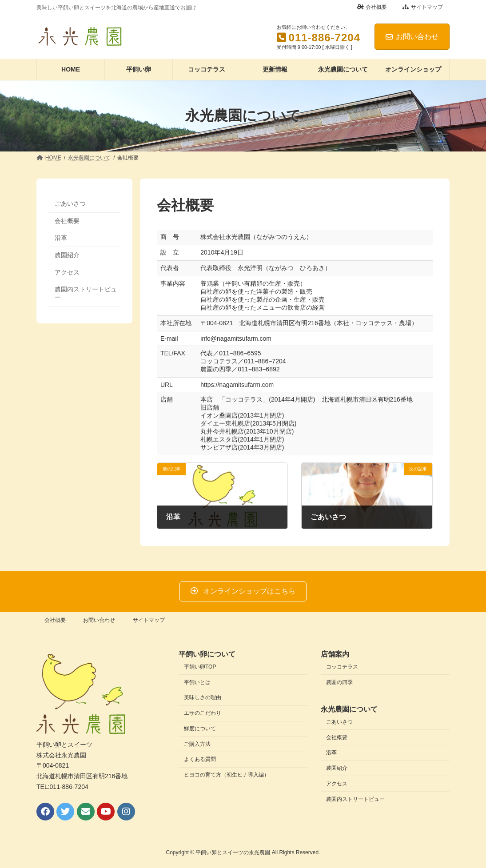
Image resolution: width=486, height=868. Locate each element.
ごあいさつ (70, 203)
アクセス (67, 272)
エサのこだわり (203, 713)
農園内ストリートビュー (86, 293)
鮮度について (200, 729)
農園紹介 (67, 255)
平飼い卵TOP (200, 667)
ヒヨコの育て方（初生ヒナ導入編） (227, 775)
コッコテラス (342, 667)
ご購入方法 (197, 744)
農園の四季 (339, 682)
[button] (243, 591)
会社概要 (372, 7)
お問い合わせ (412, 37)
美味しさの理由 (203, 697)
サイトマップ (423, 7)
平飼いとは (197, 682)
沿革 (61, 238)
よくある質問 (200, 759)
